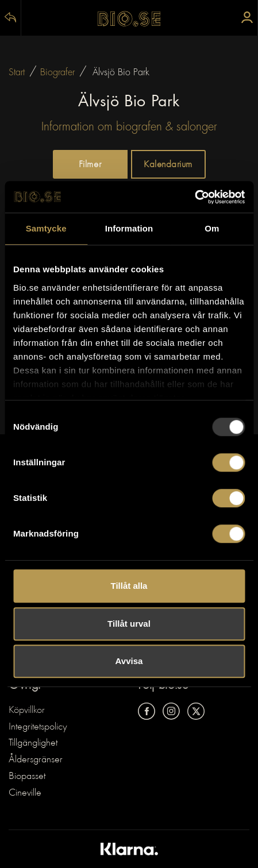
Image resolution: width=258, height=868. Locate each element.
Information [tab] (129, 228)
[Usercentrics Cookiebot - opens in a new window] (195, 197)
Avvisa (129, 661)
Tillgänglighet (33, 743)
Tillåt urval (129, 624)
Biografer (57, 72)
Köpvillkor (27, 711)
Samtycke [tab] (46, 228)
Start (17, 72)
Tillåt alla (129, 586)
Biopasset (27, 777)
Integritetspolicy (38, 727)
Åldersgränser (36, 760)
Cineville (25, 793)
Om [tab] (212, 228)
